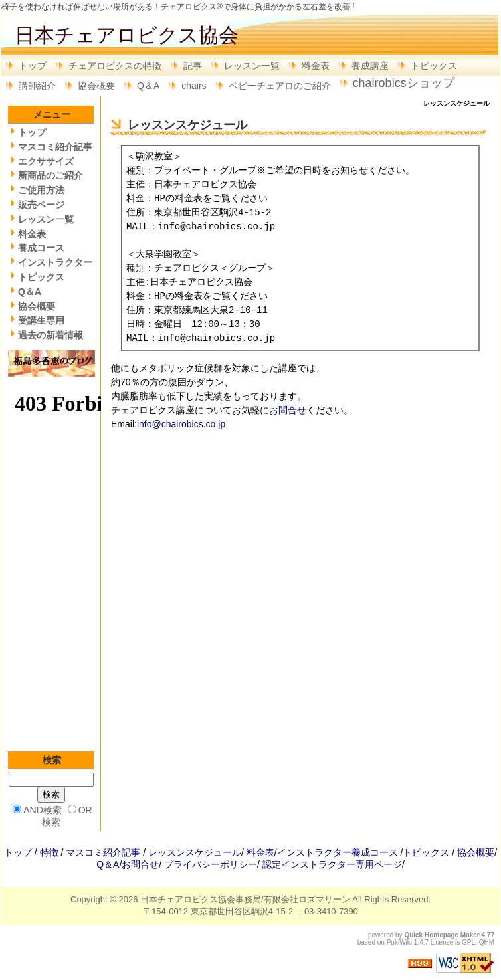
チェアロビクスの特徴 (115, 66)
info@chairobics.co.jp (181, 424)
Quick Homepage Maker (442, 935)
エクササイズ (46, 161)
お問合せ (288, 410)
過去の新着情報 (50, 335)
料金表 (316, 66)
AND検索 (43, 810)
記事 (193, 66)
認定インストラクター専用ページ (332, 864)
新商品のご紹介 (50, 175)
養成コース (41, 248)
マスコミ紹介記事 (55, 147)
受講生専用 (41, 320)
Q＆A (148, 86)
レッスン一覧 (252, 66)
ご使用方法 (41, 190)
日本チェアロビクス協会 (127, 35)
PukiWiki (399, 942)
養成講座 (370, 66)
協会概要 (96, 86)
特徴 (49, 852)
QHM (487, 942)
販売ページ (41, 205)
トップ (33, 66)
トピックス (434, 66)
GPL (468, 942)
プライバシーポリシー (211, 864)
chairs (194, 86)
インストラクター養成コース (338, 852)
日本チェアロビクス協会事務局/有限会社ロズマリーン (245, 899)
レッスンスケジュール (195, 852)
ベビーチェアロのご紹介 (280, 86)
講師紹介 (37, 86)
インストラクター (55, 262)
